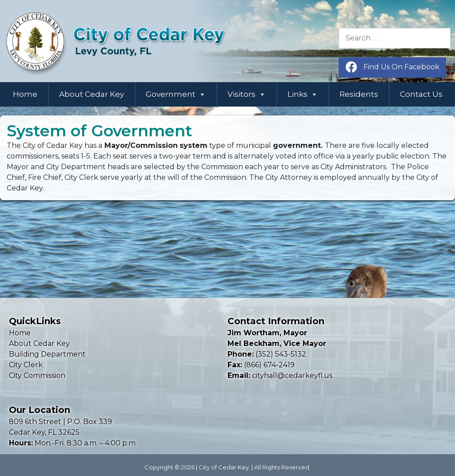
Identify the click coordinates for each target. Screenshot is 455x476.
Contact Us (421, 94)
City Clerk (26, 365)
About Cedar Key (92, 94)
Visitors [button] (247, 94)
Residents (359, 94)
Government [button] (176, 94)
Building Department (47, 354)
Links (303, 94)
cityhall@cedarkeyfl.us (292, 375)
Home (25, 94)
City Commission (37, 375)
